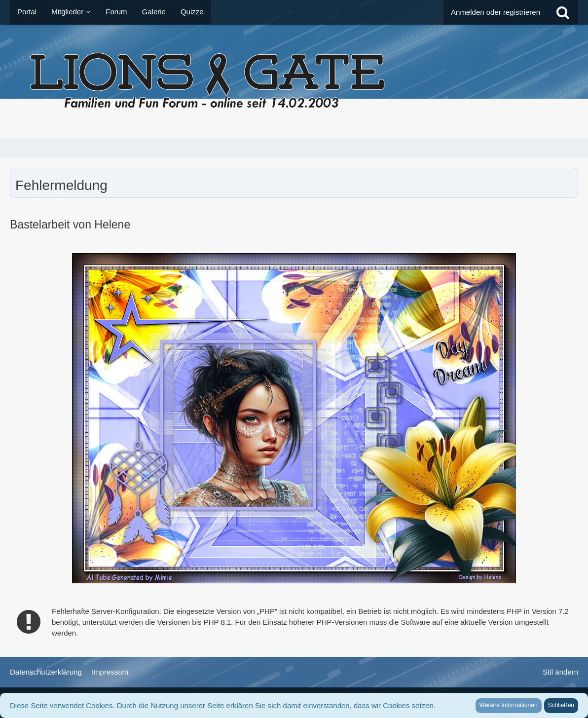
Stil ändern (560, 672)
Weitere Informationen (509, 705)
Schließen (561, 705)
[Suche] (563, 12)
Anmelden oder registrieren (496, 12)
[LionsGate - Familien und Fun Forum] (294, 81)
